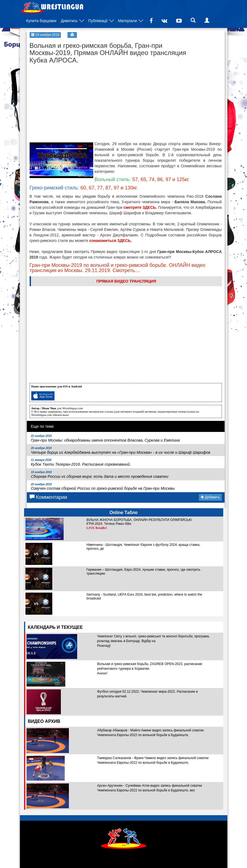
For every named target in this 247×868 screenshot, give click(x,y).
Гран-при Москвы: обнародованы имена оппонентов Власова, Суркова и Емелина (105, 438)
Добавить (210, 497)
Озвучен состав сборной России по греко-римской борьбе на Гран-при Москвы (103, 487)
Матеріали (128, 21)
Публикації (98, 21)
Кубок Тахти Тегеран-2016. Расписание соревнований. (81, 462)
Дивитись (69, 21)
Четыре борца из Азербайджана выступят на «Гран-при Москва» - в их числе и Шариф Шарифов (121, 451)
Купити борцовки (41, 21)
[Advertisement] (71, 101)
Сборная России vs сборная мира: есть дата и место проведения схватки (100, 475)
